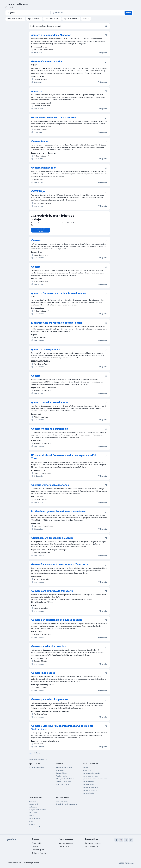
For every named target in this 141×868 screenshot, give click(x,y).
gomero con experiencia (90, 789)
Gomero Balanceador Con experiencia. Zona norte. (60, 566)
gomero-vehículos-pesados (91, 775)
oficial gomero (87, 772)
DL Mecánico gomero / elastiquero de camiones (58, 513)
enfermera (32, 826)
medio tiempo (33, 809)
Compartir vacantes (66, 843)
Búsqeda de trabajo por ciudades (66, 806)
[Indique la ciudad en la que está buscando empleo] (73, 13)
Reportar (103, 53)
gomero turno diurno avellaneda (50, 404)
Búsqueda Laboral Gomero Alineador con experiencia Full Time (64, 459)
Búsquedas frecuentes (38, 761)
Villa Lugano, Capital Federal (65, 781)
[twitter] (126, 840)
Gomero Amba (39, 141)
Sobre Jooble (37, 843)
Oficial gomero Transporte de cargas (52, 540)
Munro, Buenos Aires (62, 787)
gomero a (37, 91)
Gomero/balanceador (44, 168)
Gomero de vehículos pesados (49, 648)
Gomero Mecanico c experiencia (50, 431)
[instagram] (121, 840)
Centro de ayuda (38, 850)
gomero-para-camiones (90, 778)
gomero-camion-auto (90, 792)
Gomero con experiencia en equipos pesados (57, 622)
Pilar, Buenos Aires (62, 778)
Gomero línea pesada (43, 675)
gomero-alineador (88, 795)
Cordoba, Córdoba (62, 775)
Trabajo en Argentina (39, 853)
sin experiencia (34, 806)
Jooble (132, 863)
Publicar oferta (64, 846)
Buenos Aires (60, 772)
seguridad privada (35, 820)
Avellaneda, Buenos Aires (64, 769)
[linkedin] (131, 840)
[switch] (107, 26)
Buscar (128, 13)
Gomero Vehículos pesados (47, 61)
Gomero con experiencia (37, 769)
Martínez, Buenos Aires (63, 784)
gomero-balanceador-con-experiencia (95, 781)
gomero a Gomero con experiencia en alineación (59, 295)
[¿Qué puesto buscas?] (28, 13)
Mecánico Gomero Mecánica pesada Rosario (57, 325)
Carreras (35, 846)
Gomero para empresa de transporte (52, 593)
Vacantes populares (62, 803)
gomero (85, 769)
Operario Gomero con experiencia (50, 487)
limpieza (31, 818)
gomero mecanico (88, 787)
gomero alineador (88, 784)
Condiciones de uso (14, 863)
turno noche (33, 815)
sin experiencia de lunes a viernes (40, 829)
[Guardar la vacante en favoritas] (106, 35)
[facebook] (117, 840)
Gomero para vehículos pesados (50, 701)
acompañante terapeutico (37, 812)
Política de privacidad (31, 863)
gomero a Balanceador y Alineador (51, 35)
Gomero (36, 242)
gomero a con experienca (46, 351)
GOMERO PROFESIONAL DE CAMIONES (54, 118)
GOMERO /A (38, 191)
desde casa (33, 803)
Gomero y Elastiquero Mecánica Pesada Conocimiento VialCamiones (62, 729)
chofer (31, 823)
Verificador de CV (92, 846)
